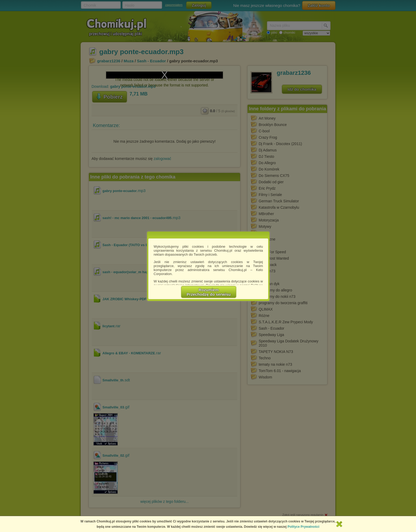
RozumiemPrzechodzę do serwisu (209, 292)
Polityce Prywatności (304, 527)
